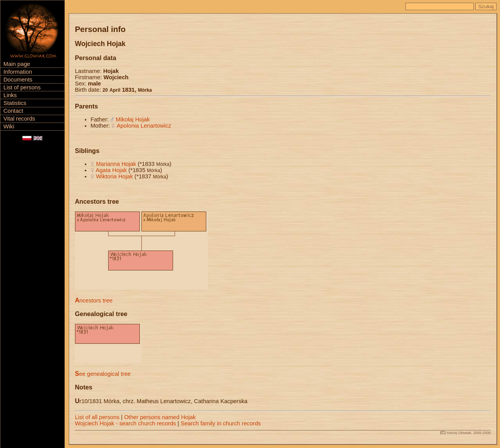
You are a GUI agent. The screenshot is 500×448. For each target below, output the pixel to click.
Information (18, 72)
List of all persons (97, 417)
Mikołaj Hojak (133, 119)
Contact (13, 111)
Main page (17, 64)
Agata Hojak (111, 170)
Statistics (15, 103)
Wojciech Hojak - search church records (126, 423)
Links (10, 95)
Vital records (19, 119)
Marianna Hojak (116, 164)
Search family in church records (221, 423)
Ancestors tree (94, 300)
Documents (18, 80)
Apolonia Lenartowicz (144, 126)
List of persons (22, 87)
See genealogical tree (103, 374)
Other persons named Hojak (160, 417)
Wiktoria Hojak (114, 176)
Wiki (9, 126)
